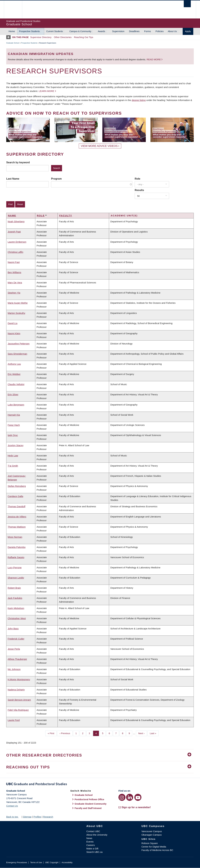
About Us (172, 31)
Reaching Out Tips (84, 37)
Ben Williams (14, 272)
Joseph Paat (14, 232)
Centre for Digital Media (154, 847)
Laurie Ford (14, 720)
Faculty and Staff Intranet (88, 808)
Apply (188, 31)
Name (12, 216)
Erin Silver (13, 394)
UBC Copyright (52, 862)
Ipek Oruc (13, 435)
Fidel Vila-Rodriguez (18, 710)
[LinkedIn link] (130, 797)
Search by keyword (18, 162)
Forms (148, 31)
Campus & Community (80, 31)
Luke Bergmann (16, 405)
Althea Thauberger (17, 659)
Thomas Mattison (17, 527)
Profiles (37, 817)
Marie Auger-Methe (18, 303)
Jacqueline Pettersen (19, 344)
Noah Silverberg (16, 221)
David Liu (13, 323)
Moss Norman (15, 537)
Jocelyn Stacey (16, 445)
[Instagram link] (122, 797)
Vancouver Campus (152, 831)
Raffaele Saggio (16, 557)
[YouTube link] (138, 797)
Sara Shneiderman (17, 354)
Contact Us (12, 806)
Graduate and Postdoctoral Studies (100, 785)
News (89, 838)
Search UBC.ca (94, 852)
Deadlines (134, 31)
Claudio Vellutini (16, 384)
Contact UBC (93, 831)
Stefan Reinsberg (17, 486)
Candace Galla (15, 496)
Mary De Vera (15, 283)
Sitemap (27, 817)
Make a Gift (92, 849)
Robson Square (150, 843)
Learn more (46, 91)
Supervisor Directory (41, 37)
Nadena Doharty (16, 690)
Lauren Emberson (17, 242)
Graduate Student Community (90, 804)
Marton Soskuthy (16, 313)
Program (56, 179)
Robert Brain (14, 588)
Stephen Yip (14, 293)
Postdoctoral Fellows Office (89, 799)
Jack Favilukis (15, 598)
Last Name (13, 179)
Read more (154, 59)
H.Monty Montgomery (19, 679)
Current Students (55, 31)
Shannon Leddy (16, 578)
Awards (101, 31)
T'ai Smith (13, 466)
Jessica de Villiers (17, 517)
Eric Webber (14, 374)
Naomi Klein (14, 333)
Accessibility (67, 862)
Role (137, 179)
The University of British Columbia (13, 9)
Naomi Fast (14, 262)
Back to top (14, 817)
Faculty (66, 216)
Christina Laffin (15, 252)
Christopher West (17, 618)
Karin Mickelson (16, 608)
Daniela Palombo (17, 547)
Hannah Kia (14, 415)
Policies (160, 31)
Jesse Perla (14, 649)
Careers (91, 845)
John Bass (13, 629)
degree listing (139, 100)
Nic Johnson (14, 669)
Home (12, 31)
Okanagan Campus (151, 835)
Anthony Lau (14, 364)
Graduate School (13, 43)
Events (90, 842)
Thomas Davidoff (16, 506)
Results (139, 190)
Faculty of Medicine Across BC (157, 850)
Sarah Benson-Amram (19, 700)
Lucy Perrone (15, 567)
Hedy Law (13, 456)
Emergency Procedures (17, 862)
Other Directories (63, 37)
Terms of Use (36, 862)
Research (48, 817)
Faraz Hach (14, 425)
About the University (97, 835)
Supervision (118, 31)
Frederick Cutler (16, 639)
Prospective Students (29, 31)
